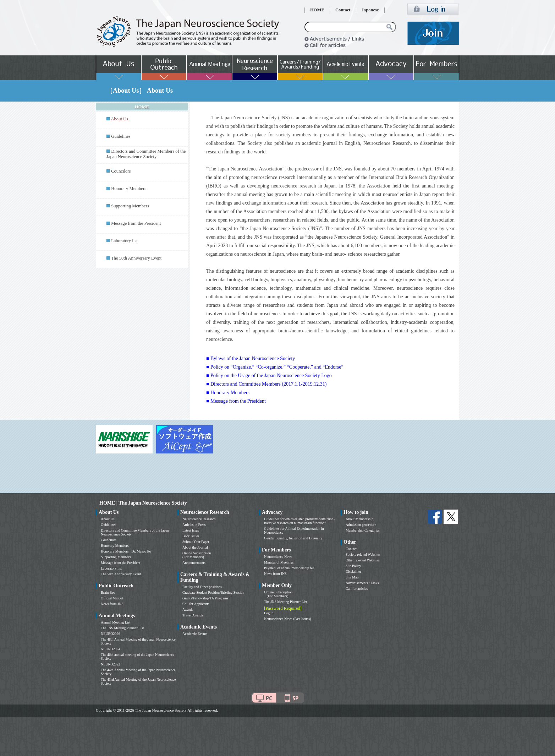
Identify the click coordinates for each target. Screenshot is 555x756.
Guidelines (121, 136)
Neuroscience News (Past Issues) (287, 619)
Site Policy (353, 566)
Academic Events (195, 634)
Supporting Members (130, 206)
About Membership (359, 519)
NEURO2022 (110, 664)
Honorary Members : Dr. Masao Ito (126, 551)
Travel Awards (193, 615)
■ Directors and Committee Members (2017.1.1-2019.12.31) (266, 384)
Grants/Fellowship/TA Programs (205, 598)
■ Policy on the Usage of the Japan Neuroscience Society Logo (269, 376)
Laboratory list (124, 241)
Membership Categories (363, 530)
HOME (317, 10)
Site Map (352, 577)
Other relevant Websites (363, 560)
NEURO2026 (110, 634)
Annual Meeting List (116, 622)
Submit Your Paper (196, 542)
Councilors (121, 171)
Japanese (370, 10)
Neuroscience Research (199, 519)
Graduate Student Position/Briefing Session (213, 592)
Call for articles (357, 589)
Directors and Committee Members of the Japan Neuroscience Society (146, 154)
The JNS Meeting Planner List (122, 628)
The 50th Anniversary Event (136, 258)
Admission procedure (361, 525)
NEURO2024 (110, 649)
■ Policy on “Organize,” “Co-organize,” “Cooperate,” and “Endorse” (275, 367)
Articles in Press (194, 525)
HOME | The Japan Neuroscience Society (143, 503)
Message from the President (136, 223)
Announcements (194, 563)
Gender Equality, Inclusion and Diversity (293, 538)
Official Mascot (112, 598)
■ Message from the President (236, 401)
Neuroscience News (278, 557)
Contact (343, 10)
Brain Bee (108, 592)
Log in (269, 613)
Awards (188, 610)
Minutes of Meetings (279, 562)
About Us (108, 519)
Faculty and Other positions (202, 587)
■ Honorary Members (228, 393)
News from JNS (112, 604)
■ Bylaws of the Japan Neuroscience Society (251, 358)
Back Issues (191, 536)
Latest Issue (191, 530)
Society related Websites (363, 554)
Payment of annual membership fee (289, 568)
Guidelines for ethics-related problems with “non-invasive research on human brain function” (299, 521)
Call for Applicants (196, 604)
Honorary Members (129, 189)
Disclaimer (353, 572)
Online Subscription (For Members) (197, 555)
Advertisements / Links (362, 583)
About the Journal (195, 547)
